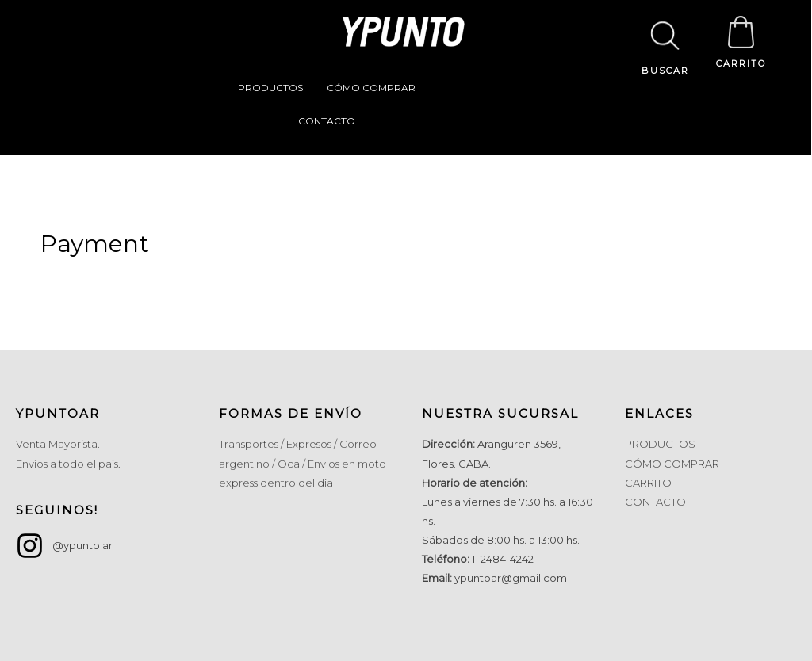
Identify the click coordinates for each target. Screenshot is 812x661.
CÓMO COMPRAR (371, 88)
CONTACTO (327, 121)
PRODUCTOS (270, 88)
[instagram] (64, 546)
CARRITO (741, 63)
